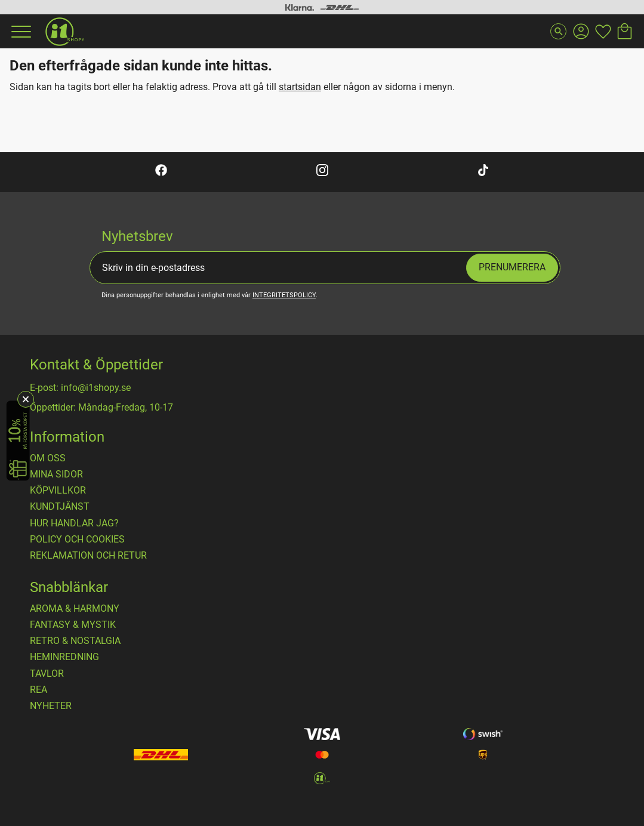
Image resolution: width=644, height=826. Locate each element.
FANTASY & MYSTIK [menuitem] (73, 625)
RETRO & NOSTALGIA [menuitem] (75, 641)
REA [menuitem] (38, 690)
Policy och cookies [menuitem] (77, 540)
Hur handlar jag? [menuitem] (74, 523)
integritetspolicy (284, 295)
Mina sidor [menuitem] (56, 474)
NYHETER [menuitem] (51, 706)
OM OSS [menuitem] (48, 458)
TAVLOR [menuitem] (47, 674)
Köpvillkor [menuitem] (58, 491)
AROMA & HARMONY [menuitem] (75, 609)
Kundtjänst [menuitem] (60, 507)
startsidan (300, 87)
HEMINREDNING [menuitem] (64, 657)
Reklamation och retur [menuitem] (88, 556)
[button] (20, 32)
